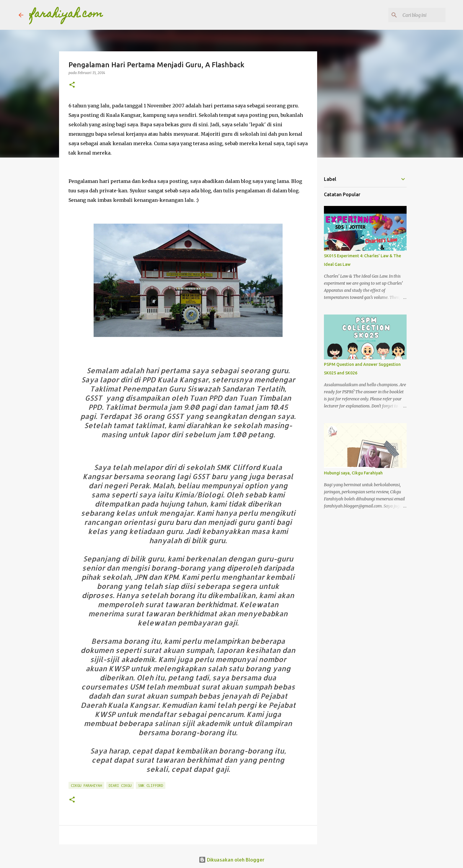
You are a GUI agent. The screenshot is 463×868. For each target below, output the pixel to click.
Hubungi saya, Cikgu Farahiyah (353, 473)
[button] (72, 85)
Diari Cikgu (120, 785)
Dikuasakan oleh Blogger (232, 860)
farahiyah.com (66, 15)
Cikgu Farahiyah (86, 785)
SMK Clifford (151, 785)
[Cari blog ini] (415, 15)
